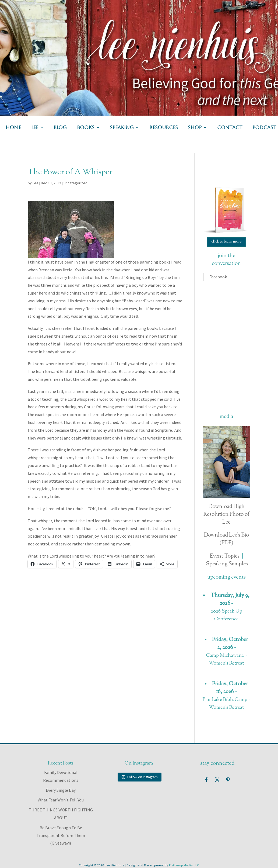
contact (230, 128)
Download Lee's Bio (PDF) (226, 539)
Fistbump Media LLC (184, 865)
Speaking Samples (227, 564)
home (13, 128)
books (86, 128)
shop (195, 128)
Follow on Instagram (140, 777)
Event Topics (225, 556)
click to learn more (226, 242)
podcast (264, 128)
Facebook (218, 277)
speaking (122, 128)
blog (60, 128)
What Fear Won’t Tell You (61, 800)
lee (35, 128)
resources (164, 128)
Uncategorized (75, 183)
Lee (36, 183)
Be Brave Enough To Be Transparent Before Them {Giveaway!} (61, 835)
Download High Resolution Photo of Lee (226, 515)
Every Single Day (61, 790)
